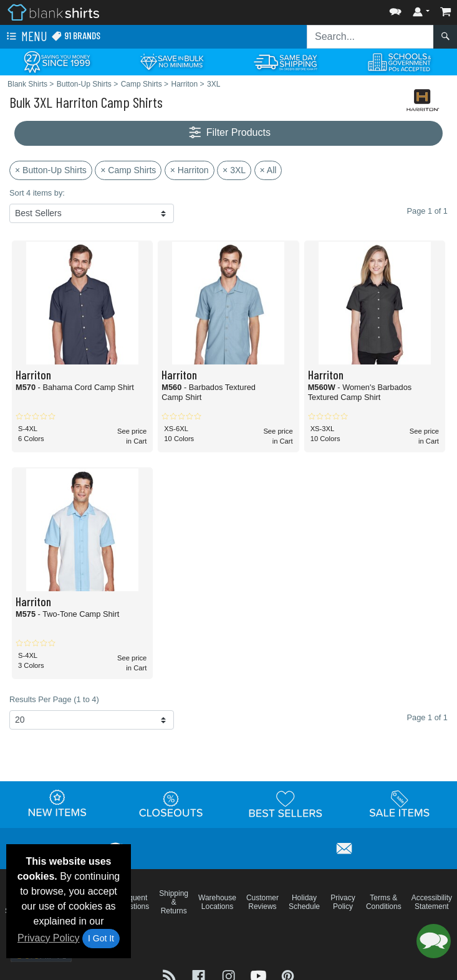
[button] (395, 9)
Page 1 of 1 (427, 717)
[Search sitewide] (370, 37)
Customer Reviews (262, 902)
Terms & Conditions (384, 902)
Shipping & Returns (174, 902)
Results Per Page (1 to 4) (54, 699)
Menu (26, 37)
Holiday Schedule (304, 902)
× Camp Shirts (128, 170)
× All (268, 170)
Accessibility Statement (432, 902)
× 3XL (234, 170)
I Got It (101, 938)
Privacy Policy (49, 938)
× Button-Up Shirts (51, 170)
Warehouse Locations (217, 902)
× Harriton (190, 170)
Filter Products (228, 133)
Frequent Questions (132, 902)
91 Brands (76, 36)
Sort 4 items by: (37, 193)
